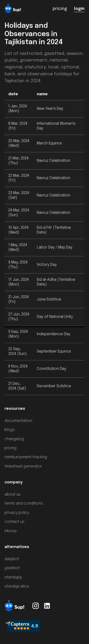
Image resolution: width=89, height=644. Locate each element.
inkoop (11, 531)
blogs (10, 430)
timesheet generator (23, 466)
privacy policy (17, 513)
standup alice (17, 586)
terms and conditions (24, 503)
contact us (14, 522)
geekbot (12, 568)
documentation (18, 421)
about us (13, 494)
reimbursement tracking (26, 457)
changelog (14, 439)
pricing (11, 448)
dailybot (12, 559)
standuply (13, 577)
